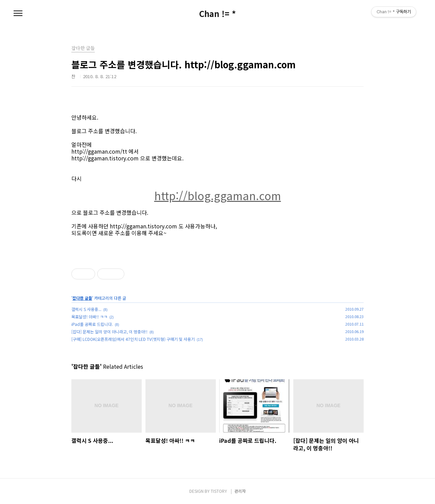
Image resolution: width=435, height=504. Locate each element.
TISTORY (219, 491)
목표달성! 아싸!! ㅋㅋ (89, 317)
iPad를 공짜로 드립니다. (92, 324)
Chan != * (217, 14)
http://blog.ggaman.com (218, 195)
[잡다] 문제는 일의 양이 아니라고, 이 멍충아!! (109, 332)
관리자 (240, 491)
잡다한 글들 (82, 298)
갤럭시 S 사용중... (86, 309)
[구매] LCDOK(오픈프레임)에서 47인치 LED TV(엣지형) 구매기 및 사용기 (133, 339)
